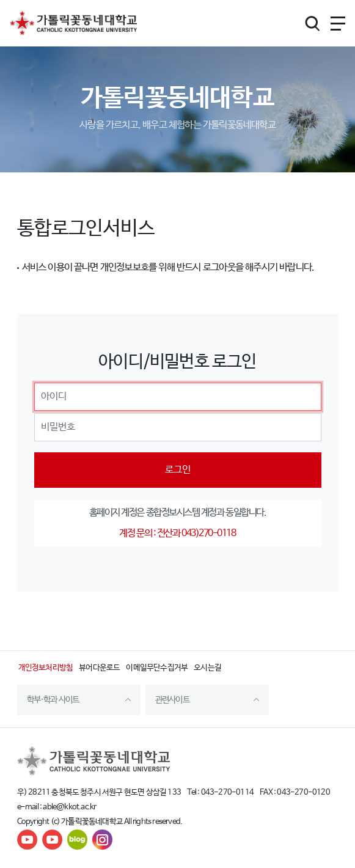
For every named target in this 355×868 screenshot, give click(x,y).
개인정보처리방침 (46, 668)
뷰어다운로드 (99, 668)
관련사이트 (172, 700)
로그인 (178, 470)
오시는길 (207, 668)
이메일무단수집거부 (157, 668)
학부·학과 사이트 (53, 700)
